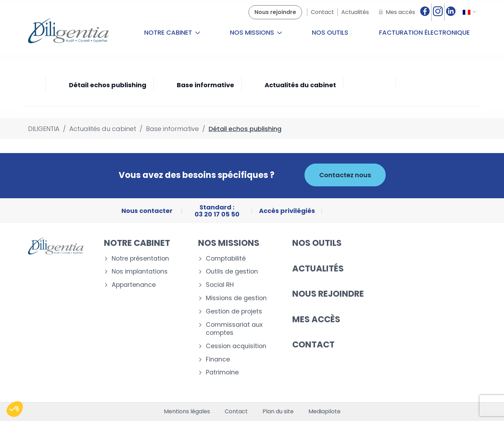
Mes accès (316, 319)
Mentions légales (187, 412)
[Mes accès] (395, 12)
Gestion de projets (234, 312)
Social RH (220, 285)
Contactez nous (345, 175)
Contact (313, 344)
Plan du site (278, 412)
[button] (15, 409)
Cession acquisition (236, 346)
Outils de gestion (232, 272)
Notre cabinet (172, 32)
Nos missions (256, 32)
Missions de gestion (236, 298)
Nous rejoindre (328, 294)
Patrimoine (222, 372)
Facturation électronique (424, 32)
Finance (218, 360)
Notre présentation (140, 259)
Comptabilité (226, 259)
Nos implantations (140, 272)
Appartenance (134, 285)
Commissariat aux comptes (234, 329)
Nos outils (330, 32)
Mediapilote (324, 412)
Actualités (318, 268)
